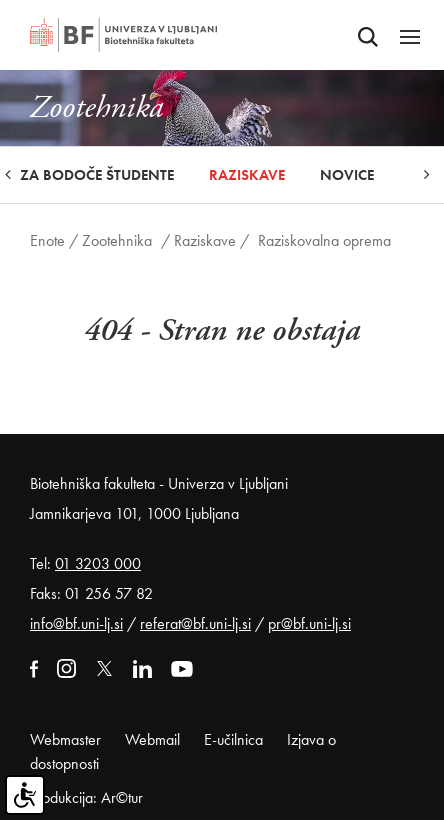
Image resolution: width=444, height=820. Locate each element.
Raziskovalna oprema (324, 240)
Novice (347, 175)
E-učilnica (233, 739)
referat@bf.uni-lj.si (195, 623)
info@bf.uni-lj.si (76, 623)
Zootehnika (117, 240)
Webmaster (65, 739)
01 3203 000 (98, 563)
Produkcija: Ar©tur (86, 797)
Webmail (152, 739)
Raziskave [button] (247, 175)
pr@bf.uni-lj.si (309, 623)
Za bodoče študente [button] (97, 175)
